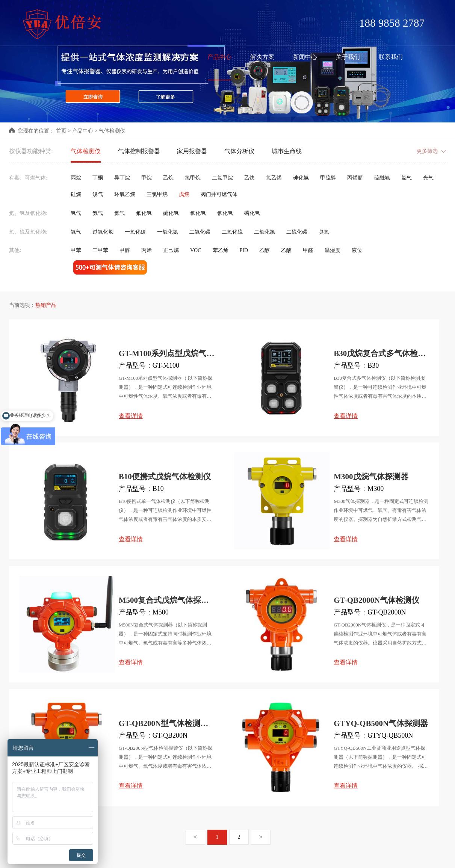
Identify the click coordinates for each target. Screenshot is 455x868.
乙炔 (249, 178)
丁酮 (98, 178)
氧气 (76, 232)
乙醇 (265, 250)
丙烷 (76, 178)
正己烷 (171, 250)
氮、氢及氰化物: (28, 213)
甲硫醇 (328, 178)
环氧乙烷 (125, 194)
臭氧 (324, 232)
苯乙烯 (221, 250)
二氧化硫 (232, 232)
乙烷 (168, 178)
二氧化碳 (200, 232)
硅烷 (76, 194)
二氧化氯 (265, 232)
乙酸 (286, 250)
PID (244, 250)
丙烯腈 (355, 178)
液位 (357, 250)
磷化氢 (252, 213)
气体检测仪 (112, 131)
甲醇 (125, 250)
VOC (196, 250)
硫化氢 (171, 213)
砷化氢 (301, 178)
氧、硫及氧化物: (28, 232)
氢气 (76, 213)
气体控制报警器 (139, 151)
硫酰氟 (382, 178)
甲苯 (76, 250)
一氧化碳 (135, 232)
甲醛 (308, 250)
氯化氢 (198, 213)
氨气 (98, 213)
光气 (428, 178)
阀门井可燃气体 (219, 194)
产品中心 (83, 131)
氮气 (119, 213)
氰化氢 (225, 213)
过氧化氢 (103, 232)
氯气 (407, 178)
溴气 (98, 194)
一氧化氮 (168, 232)
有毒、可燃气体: (28, 178)
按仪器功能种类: (31, 151)
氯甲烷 (193, 178)
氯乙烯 (274, 178)
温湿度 (333, 250)
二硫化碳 (297, 232)
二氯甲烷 (222, 178)
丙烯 (147, 250)
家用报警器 (192, 151)
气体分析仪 (239, 151)
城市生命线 (287, 151)
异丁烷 (122, 178)
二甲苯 (100, 250)
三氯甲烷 (157, 194)
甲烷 (147, 178)
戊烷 (184, 194)
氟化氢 (144, 213)
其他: (15, 250)
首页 (61, 131)
